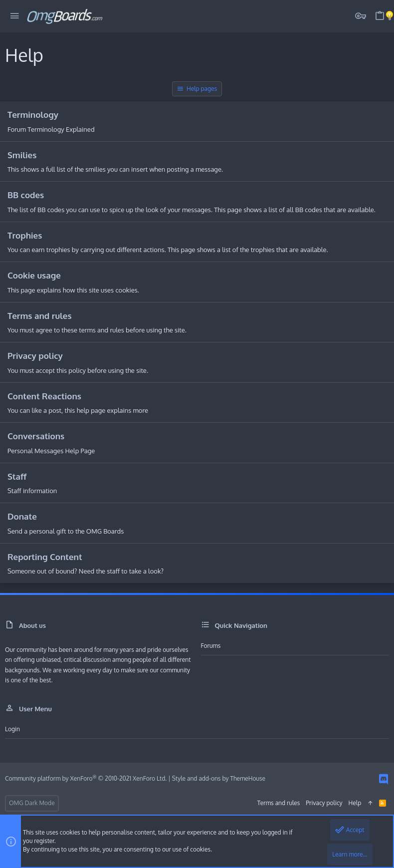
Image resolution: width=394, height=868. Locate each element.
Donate (22, 516)
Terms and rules (40, 316)
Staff (17, 476)
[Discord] (384, 779)
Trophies (25, 235)
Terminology (33, 115)
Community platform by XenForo (86, 778)
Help (355, 803)
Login (12, 729)
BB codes (26, 195)
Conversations (36, 436)
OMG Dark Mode (32, 803)
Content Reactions (44, 396)
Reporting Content (45, 557)
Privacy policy (35, 356)
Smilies (22, 155)
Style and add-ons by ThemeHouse (219, 778)
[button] (15, 16)
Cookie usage (34, 275)
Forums (211, 646)
